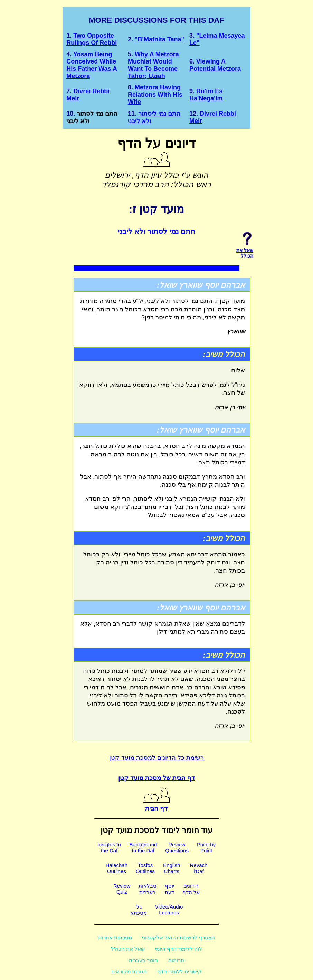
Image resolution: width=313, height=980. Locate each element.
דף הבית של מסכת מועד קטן (156, 778)
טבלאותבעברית (148, 889)
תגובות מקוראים (129, 972)
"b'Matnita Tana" (159, 39)
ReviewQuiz (122, 889)
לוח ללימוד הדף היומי (179, 949)
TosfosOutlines (145, 868)
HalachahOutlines (117, 868)
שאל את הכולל (128, 949)
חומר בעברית (143, 960)
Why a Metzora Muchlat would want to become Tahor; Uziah (153, 65)
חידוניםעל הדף (191, 889)
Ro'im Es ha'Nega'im (206, 95)
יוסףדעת (169, 889)
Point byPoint (206, 847)
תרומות (176, 960)
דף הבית (156, 805)
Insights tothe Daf (109, 847)
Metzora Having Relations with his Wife (155, 95)
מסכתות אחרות (115, 937)
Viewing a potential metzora (215, 65)
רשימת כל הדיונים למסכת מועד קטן (156, 758)
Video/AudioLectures (169, 910)
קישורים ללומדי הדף (179, 972)
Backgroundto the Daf (143, 847)
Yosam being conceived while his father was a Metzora (92, 65)
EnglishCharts (172, 868)
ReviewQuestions (177, 847)
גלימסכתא (139, 910)
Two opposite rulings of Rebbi (92, 39)
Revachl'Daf (198, 868)
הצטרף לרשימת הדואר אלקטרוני (179, 937)
